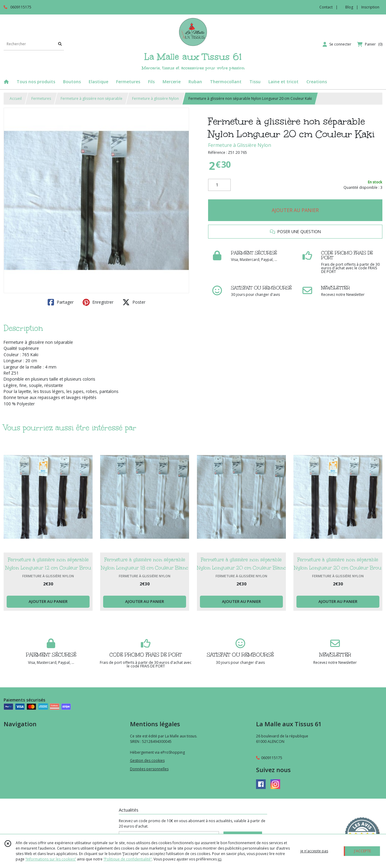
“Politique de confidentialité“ (128, 859)
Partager (61, 302)
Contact (326, 7)
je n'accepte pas (314, 851)
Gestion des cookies (147, 760)
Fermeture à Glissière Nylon (240, 145)
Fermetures (41, 98)
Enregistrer (98, 302)
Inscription (370, 7)
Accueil (16, 98)
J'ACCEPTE (362, 851)
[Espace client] (337, 44)
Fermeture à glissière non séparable (92, 98)
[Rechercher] (60, 44)
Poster (134, 302)
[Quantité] (219, 185)
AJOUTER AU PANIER (295, 210)
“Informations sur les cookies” (51, 859)
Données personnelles (149, 769)
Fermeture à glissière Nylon (155, 98)
